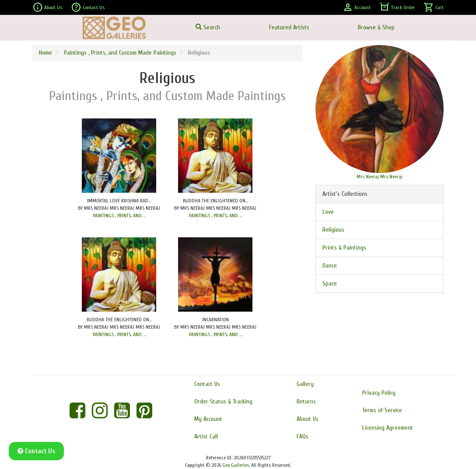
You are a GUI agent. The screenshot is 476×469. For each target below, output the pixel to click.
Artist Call (206, 436)
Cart (434, 7)
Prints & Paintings (344, 248)
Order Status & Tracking (223, 401)
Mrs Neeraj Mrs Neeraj (380, 177)
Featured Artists (289, 27)
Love (328, 212)
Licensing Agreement (388, 428)
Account (357, 7)
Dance (330, 266)
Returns (306, 401)
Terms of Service (382, 410)
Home (45, 53)
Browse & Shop (376, 27)
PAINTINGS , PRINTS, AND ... (119, 215)
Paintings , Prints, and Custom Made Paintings (120, 53)
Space (330, 283)
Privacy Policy (379, 393)
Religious (333, 230)
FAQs (303, 436)
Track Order (397, 7)
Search (208, 27)
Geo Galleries (236, 465)
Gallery (305, 384)
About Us (47, 7)
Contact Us (88, 7)
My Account (208, 419)
